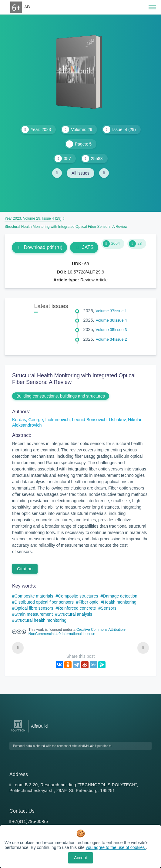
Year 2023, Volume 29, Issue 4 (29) (33, 218)
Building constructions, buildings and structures (61, 396)
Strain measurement (34, 614)
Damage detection (120, 596)
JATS (84, 247)
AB (27, 7)
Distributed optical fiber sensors (44, 602)
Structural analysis (75, 614)
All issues (80, 173)
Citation (25, 569)
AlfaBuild (39, 726)
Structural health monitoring (40, 620)
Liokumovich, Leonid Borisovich (76, 420)
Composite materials (34, 596)
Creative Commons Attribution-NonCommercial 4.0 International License (77, 632)
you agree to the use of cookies (116, 847)
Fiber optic (88, 602)
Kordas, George (28, 420)
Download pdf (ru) (39, 247)
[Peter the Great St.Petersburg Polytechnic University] (18, 732)
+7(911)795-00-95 (30, 821)
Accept (80, 858)
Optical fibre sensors (34, 608)
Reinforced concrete (77, 608)
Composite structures (78, 596)
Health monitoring (120, 602)
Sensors (108, 608)
